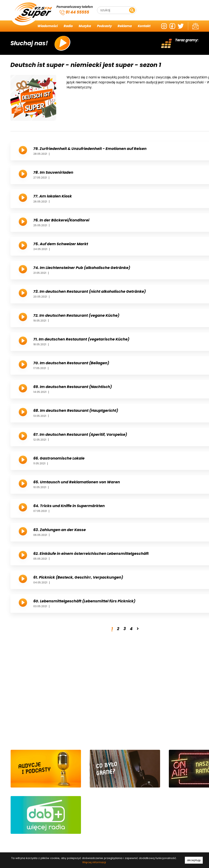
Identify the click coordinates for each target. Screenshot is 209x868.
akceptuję (194, 860)
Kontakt (144, 26)
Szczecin (172, 16)
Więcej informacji (94, 862)
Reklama (125, 26)
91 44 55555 (74, 13)
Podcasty (104, 26)
